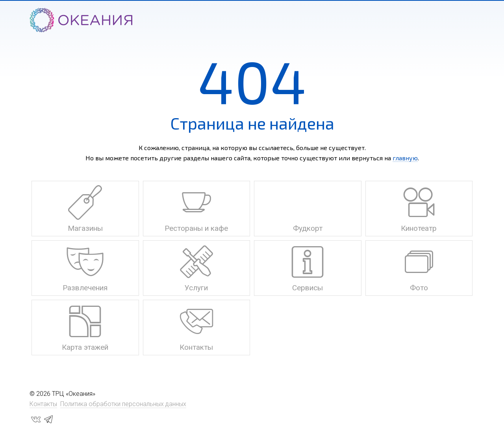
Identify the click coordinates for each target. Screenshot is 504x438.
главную (405, 158)
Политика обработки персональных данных (123, 404)
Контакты (43, 404)
